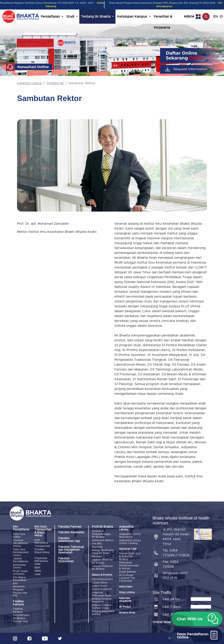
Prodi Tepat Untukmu (20, 572)
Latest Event (100, 586)
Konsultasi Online (19, 566)
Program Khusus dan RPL (20, 593)
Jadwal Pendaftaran (21, 560)
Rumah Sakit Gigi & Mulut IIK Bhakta (130, 557)
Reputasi (97, 547)
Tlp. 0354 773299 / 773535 (176, 553)
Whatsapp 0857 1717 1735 (175, 576)
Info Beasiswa (19, 585)
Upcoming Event (102, 579)
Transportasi (42, 546)
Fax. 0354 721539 (171, 564)
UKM (37, 574)
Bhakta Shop (127, 613)
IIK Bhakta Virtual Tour (20, 620)
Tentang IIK (55, 83)
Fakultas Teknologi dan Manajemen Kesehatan (71, 550)
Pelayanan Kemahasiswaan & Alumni (129, 566)
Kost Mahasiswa (41, 541)
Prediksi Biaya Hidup (42, 551)
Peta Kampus (21, 615)
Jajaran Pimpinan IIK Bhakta (102, 561)
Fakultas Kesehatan (71, 532)
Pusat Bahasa (127, 572)
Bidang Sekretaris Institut (103, 613)
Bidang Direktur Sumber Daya (102, 606)
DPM (37, 564)
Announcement (102, 589)
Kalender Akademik (125, 600)
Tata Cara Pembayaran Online (21, 552)
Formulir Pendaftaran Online (21, 543)
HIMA (38, 571)
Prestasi (97, 557)
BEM (37, 568)
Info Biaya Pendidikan (20, 579)
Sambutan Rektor (103, 540)
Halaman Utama (29, 83)
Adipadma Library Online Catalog (130, 542)
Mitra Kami (126, 587)
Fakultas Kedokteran (66, 560)
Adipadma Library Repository (130, 536)
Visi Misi (97, 544)
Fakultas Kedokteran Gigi (69, 540)
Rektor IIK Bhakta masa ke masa (103, 552)
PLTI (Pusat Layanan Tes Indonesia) (127, 578)
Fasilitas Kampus (18, 610)
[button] (197, 619)
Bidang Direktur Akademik (102, 600)
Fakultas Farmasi (70, 527)
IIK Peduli (125, 607)
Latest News (100, 583)
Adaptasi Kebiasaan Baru (102, 594)
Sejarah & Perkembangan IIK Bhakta (101, 534)
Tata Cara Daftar (19, 536)
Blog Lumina (127, 592)
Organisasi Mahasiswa (41, 560)
